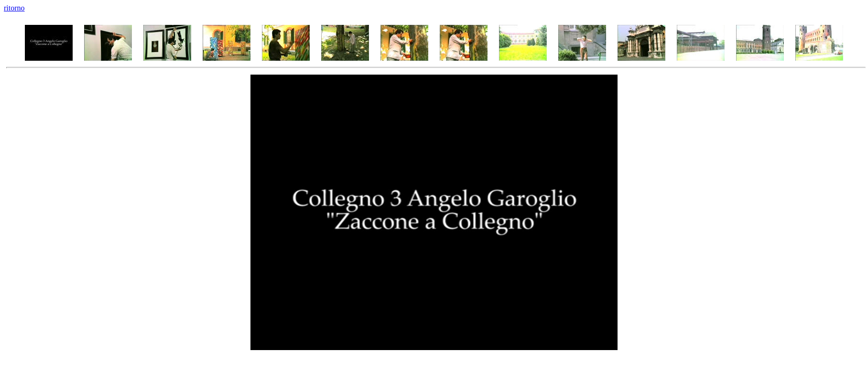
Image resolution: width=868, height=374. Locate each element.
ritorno (14, 8)
